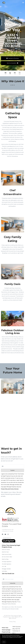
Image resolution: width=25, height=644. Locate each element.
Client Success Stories (7, 554)
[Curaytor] (9, 542)
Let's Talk (4, 566)
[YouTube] (5, 534)
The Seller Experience (7, 564)
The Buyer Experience (7, 562)
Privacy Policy (12, 622)
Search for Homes (6, 550)
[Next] (22, 386)
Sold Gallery (4, 571)
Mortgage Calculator (6, 569)
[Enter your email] (14, 579)
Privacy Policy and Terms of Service (10, 489)
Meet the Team (5, 552)
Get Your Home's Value (7, 557)
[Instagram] (8, 534)
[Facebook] (3, 534)
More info (4, 638)
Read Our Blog (5, 559)
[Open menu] (23, 3)
